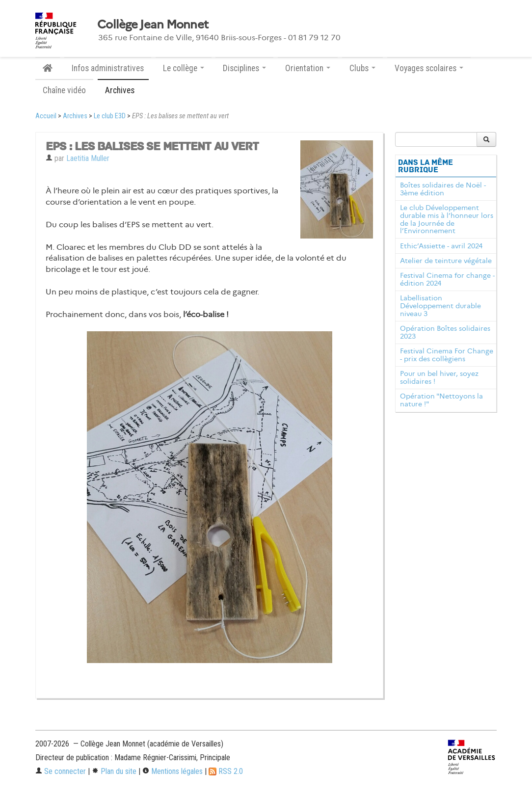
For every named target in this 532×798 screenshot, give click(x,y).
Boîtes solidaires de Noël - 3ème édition (443, 189)
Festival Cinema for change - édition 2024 (447, 279)
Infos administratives (108, 68)
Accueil (46, 116)
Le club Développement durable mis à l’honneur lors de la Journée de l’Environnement (447, 219)
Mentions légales (173, 771)
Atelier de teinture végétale (446, 261)
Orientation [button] (308, 68)
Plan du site (114, 771)
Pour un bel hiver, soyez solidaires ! (439, 377)
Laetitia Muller (88, 158)
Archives (75, 116)
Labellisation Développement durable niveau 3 (440, 306)
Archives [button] (123, 90)
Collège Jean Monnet (153, 25)
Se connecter (61, 771)
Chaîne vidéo (64, 90)
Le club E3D (110, 116)
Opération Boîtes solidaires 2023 (445, 332)
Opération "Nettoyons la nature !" (441, 400)
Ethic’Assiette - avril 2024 (441, 246)
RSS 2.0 (226, 771)
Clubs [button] (362, 68)
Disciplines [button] (244, 68)
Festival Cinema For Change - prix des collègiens (447, 355)
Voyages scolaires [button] (429, 68)
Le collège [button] (184, 68)
